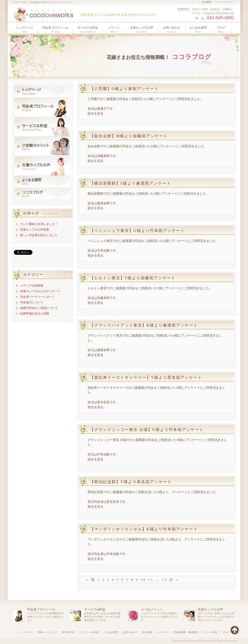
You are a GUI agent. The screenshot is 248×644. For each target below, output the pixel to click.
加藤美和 (103, 156)
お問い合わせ (171, 29)
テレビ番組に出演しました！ (39, 224)
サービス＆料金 (88, 29)
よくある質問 (198, 29)
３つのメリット (152, 609)
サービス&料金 (95, 609)
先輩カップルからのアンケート (40, 291)
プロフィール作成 (89, 632)
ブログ (221, 29)
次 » (174, 580)
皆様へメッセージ (47, 632)
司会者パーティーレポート (38, 297)
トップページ (24, 29)
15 (165, 580)
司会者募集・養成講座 (186, 632)
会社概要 (207, 2)
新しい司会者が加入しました (39, 235)
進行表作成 (68, 632)
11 (151, 580)
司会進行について (32, 302)
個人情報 (147, 632)
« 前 (91, 580)
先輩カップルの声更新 (35, 230)
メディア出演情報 (32, 286)
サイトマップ (226, 2)
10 (143, 580)
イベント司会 (210, 632)
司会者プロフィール (55, 29)
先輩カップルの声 (142, 29)
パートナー (163, 632)
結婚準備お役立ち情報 (35, 314)
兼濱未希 (103, 203)
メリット (114, 29)
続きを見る (96, 113)
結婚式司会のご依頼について (39, 308)
